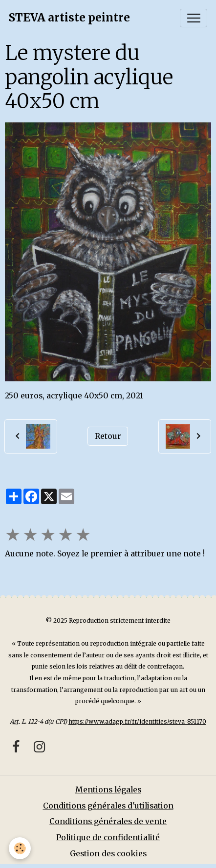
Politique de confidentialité (108, 838)
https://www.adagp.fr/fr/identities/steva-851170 (137, 721)
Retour (108, 436)
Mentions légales (108, 790)
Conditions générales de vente (108, 821)
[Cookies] (20, 848)
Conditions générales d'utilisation (108, 806)
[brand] (69, 18)
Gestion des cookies (108, 854)
